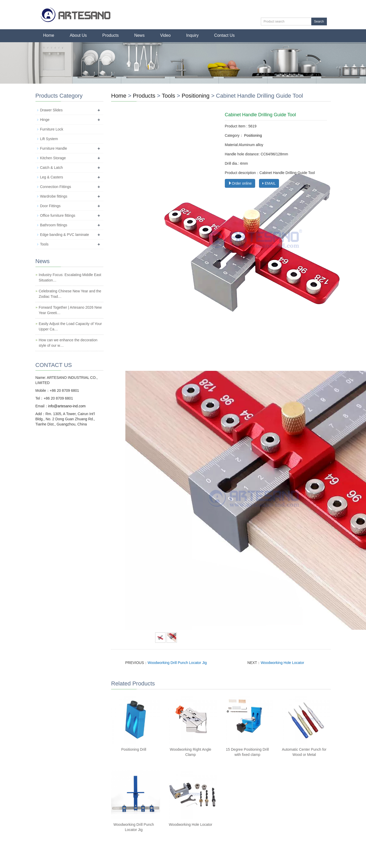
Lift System (49, 139)
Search (319, 21)
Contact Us (224, 35)
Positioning (196, 96)
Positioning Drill (134, 749)
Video (165, 35)
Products (110, 35)
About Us (78, 35)
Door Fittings (50, 206)
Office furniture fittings (58, 215)
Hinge (45, 120)
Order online (240, 183)
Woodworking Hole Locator (282, 663)
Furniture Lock (52, 129)
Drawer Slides (51, 110)
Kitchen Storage (53, 158)
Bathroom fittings (54, 225)
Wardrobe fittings (54, 196)
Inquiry (192, 35)
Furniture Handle (54, 148)
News (139, 35)
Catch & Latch (52, 168)
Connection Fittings (56, 187)
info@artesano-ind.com (67, 406)
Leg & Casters (52, 177)
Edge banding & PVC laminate (65, 235)
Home (49, 35)
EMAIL (269, 183)
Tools (168, 96)
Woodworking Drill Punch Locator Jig (177, 663)
